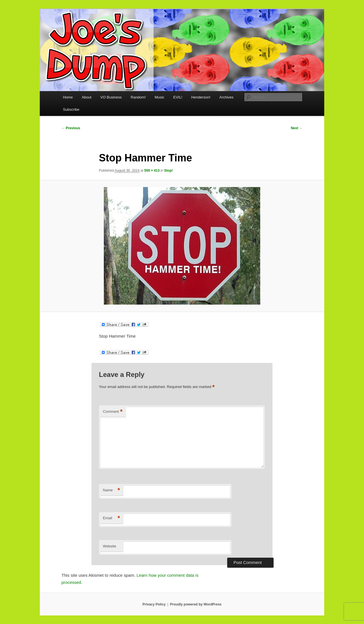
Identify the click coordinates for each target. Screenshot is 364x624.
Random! (138, 97)
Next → (297, 128)
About (86, 97)
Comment (113, 412)
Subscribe (71, 109)
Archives (226, 97)
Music (160, 97)
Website (110, 546)
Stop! (168, 171)
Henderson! (201, 97)
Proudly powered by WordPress (196, 604)
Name (111, 490)
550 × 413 (152, 171)
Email (111, 518)
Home (68, 97)
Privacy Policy (154, 604)
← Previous (71, 128)
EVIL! (178, 97)
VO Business (111, 97)
